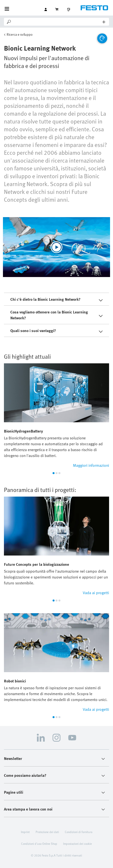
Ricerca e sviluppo (20, 34)
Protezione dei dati (47, 832)
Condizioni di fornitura (79, 832)
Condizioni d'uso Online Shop (39, 844)
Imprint (25, 832)
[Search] (57, 22)
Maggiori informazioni (91, 465)
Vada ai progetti (96, 593)
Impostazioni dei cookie (78, 844)
